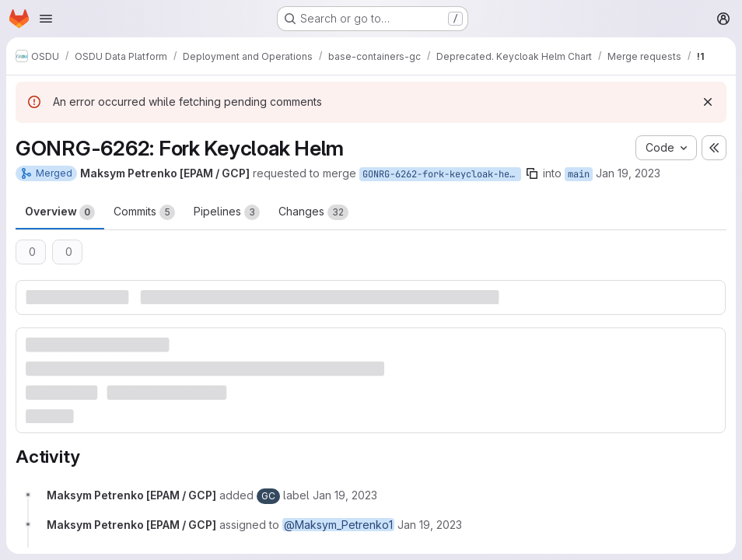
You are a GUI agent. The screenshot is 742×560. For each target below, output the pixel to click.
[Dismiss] (708, 102)
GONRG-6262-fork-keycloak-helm (441, 174)
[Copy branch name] (532, 173)
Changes (313, 212)
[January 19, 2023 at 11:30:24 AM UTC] (345, 495)
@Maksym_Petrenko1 (338, 525)
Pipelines (227, 212)
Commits (144, 212)
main (579, 174)
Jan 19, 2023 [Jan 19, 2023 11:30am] (628, 173)
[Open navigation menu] (46, 19)
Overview (60, 212)
